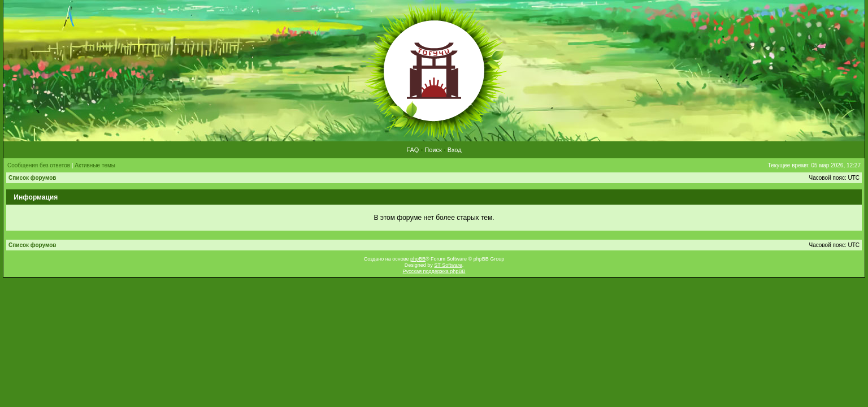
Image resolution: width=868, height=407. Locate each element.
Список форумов (32, 178)
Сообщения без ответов (39, 165)
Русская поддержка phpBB (434, 271)
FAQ (413, 150)
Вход (455, 150)
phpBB (418, 259)
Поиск (433, 150)
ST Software (448, 265)
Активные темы (95, 165)
